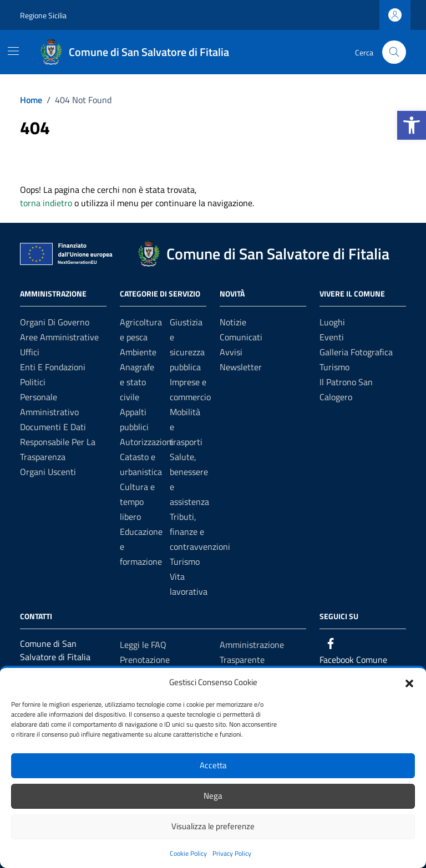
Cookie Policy (188, 853)
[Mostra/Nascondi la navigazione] (13, 51)
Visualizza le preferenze (213, 826)
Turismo (185, 561)
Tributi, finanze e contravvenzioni (200, 532)
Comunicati (241, 337)
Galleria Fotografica (356, 352)
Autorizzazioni (147, 442)
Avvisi (231, 352)
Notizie (233, 322)
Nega (213, 796)
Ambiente (138, 352)
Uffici (30, 352)
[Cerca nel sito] (394, 52)
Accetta (213, 765)
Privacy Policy (232, 853)
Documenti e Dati (53, 427)
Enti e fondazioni (53, 367)
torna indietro (46, 203)
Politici (33, 382)
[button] (412, 125)
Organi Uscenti (48, 472)
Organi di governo (55, 322)
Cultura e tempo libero (137, 502)
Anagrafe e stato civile (137, 382)
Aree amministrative (59, 337)
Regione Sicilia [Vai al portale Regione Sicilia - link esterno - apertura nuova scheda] (43, 15)
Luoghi (332, 322)
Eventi (332, 337)
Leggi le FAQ (143, 645)
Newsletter (241, 367)
